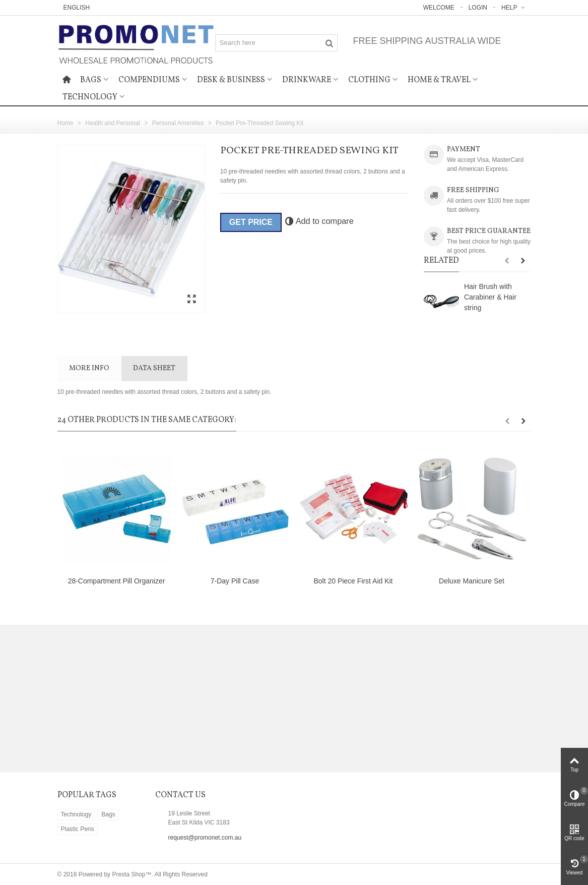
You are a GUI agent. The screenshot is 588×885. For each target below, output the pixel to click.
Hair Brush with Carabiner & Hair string (490, 297)
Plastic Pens (78, 829)
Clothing (369, 80)
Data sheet (154, 368)
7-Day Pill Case (235, 581)
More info (89, 368)
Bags (91, 80)
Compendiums (149, 80)
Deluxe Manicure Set (472, 581)
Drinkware (307, 80)
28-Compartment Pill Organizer (117, 581)
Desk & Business (231, 80)
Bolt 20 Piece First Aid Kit (353, 581)
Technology (90, 97)
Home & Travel (439, 80)
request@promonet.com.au (205, 838)
